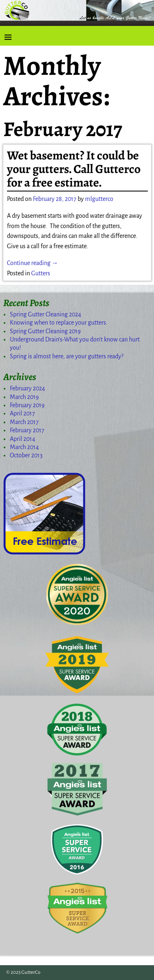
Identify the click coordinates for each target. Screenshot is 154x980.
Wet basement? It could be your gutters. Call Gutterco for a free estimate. (74, 169)
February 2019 (27, 405)
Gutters (41, 273)
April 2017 (22, 413)
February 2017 (27, 430)
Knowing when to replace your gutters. (59, 323)
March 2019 (24, 397)
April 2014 (23, 439)
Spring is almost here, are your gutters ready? (67, 356)
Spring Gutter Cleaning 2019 (45, 331)
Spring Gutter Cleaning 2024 (46, 314)
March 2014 (24, 447)
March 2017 (24, 422)
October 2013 (26, 455)
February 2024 (28, 388)
